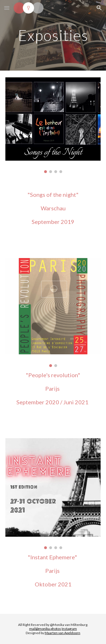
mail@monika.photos (45, 629)
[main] (53, 35)
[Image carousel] (53, 125)
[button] (7, 8)
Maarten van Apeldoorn (62, 633)
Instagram (69, 629)
